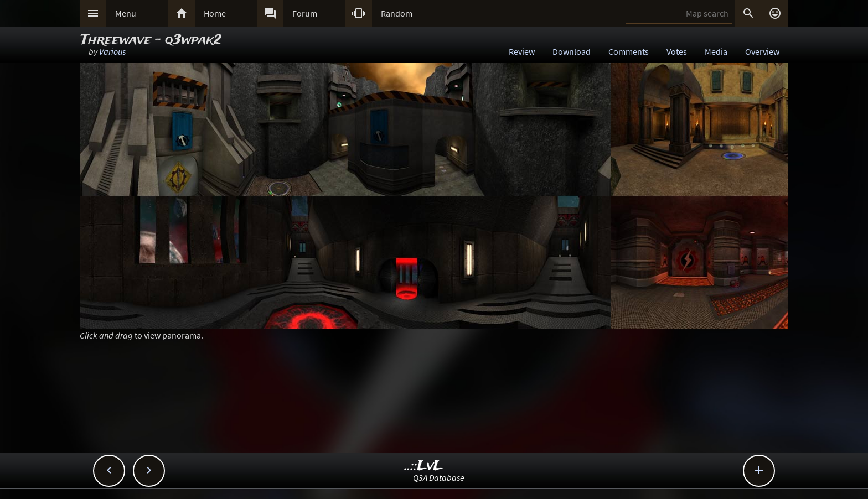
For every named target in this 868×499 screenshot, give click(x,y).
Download (572, 51)
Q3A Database (439, 477)
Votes (677, 51)
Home (215, 13)
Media (716, 51)
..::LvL (424, 466)
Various (112, 51)
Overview (762, 51)
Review (522, 51)
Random (397, 13)
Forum (305, 13)
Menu (126, 13)
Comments (629, 51)
